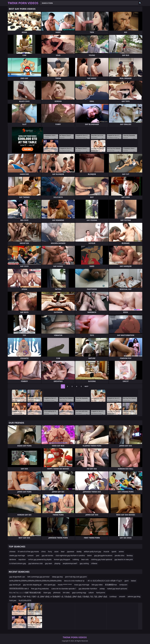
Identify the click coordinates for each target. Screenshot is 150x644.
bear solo (85, 559)
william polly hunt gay (92, 552)
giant (127, 581)
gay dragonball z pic (17, 577)
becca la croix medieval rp (74, 581)
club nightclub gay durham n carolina (70, 555)
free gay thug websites (40, 589)
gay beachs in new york (124, 559)
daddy (79, 552)
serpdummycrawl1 (70, 563)
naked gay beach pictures (117, 589)
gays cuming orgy (79, 593)
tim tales (66, 593)
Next (87, 386)
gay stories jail (15, 585)
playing (57, 563)
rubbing (76, 559)
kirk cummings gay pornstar (38, 577)
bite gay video (97, 585)
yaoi (38, 555)
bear (63, 552)
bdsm (89, 555)
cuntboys (113, 597)
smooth (122, 597)
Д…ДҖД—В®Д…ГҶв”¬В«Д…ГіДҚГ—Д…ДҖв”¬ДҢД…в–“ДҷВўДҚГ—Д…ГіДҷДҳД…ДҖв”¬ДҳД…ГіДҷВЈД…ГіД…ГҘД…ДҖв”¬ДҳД (58, 597)
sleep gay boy (57, 577)
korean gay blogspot (62, 559)
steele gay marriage (17, 555)
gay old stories (47, 555)
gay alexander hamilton (88, 589)
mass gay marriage (82, 585)
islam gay (47, 593)
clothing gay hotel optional (102, 559)
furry (50, 552)
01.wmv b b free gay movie (28, 552)
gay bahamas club (36, 563)
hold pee (13, 600)
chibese (94, 563)
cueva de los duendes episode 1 (64, 589)
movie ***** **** (65, 585)
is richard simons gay (18, 563)
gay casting (84, 563)
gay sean (49, 563)
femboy (130, 555)
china (43, 552)
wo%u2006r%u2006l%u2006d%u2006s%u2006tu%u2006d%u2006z (36, 581)
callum (91, 593)
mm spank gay (50, 585)
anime (121, 552)
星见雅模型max (111, 585)
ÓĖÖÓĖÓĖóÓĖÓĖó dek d (19, 589)
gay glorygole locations (103, 555)
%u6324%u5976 (25, 600)
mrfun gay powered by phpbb (40, 559)
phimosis (57, 593)
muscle (106, 552)
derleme (13, 559)
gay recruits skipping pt (32, 585)
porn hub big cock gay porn (76, 577)
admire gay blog (134, 597)
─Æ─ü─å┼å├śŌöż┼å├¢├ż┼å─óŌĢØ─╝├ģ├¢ (104, 581)
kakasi (133, 581)
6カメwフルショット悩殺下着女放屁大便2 (25, 593)
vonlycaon (123, 585)
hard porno (101, 593)
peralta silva (119, 555)
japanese (71, 552)
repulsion (22, 559)
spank (114, 552)
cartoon (30, 555)
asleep (102, 589)
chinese (12, 552)
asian (56, 552)
